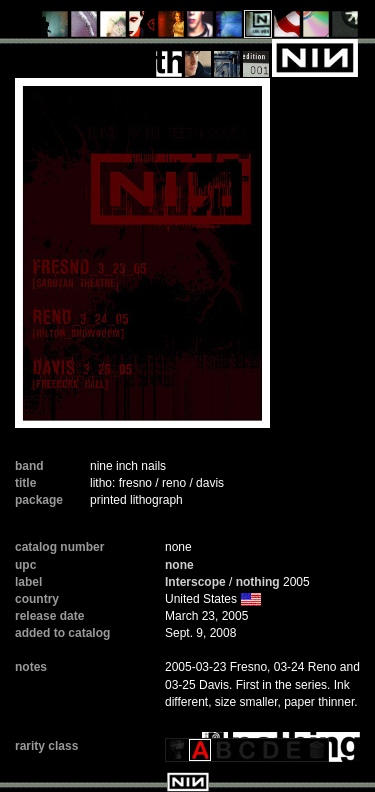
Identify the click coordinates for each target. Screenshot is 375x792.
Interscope (195, 582)
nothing (258, 582)
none (179, 565)
